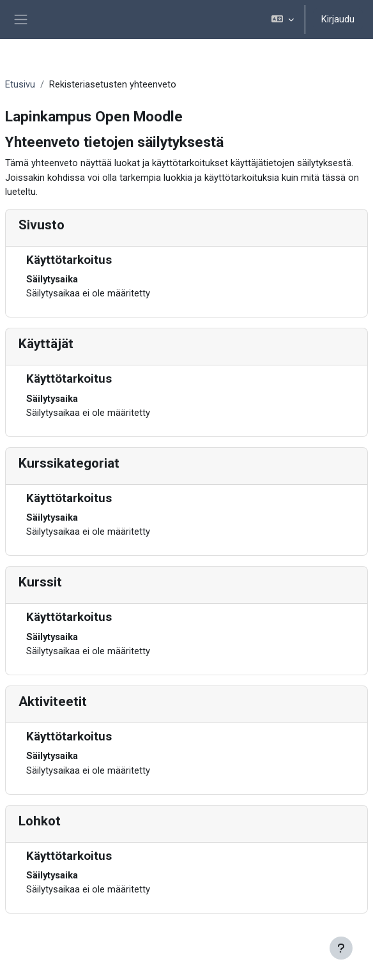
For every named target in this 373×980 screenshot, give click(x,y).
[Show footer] (341, 948)
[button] (283, 19)
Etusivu (20, 84)
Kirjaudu (338, 19)
